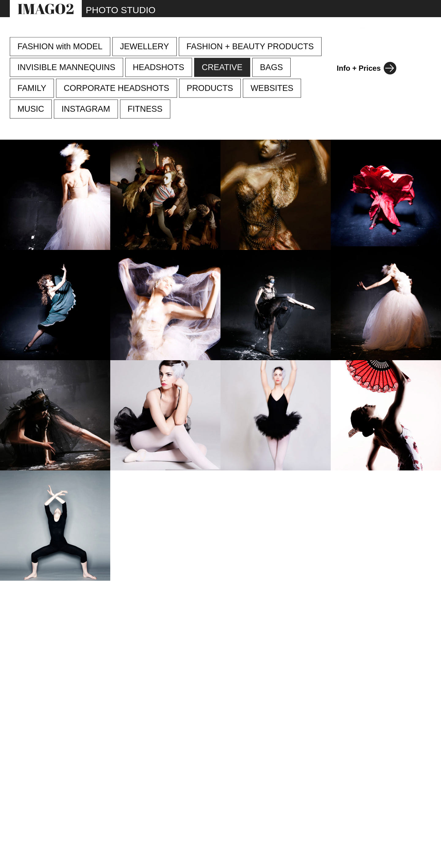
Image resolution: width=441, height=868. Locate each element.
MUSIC (31, 109)
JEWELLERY (145, 47)
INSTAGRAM (86, 109)
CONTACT (337, 28)
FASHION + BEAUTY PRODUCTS (250, 47)
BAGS (271, 68)
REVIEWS (299, 28)
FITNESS (145, 109)
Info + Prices (359, 68)
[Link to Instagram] (363, 28)
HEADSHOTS (159, 68)
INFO (269, 28)
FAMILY (32, 89)
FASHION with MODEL (60, 47)
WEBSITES (236, 28)
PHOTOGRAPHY (158, 28)
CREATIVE (222, 68)
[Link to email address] (372, 28)
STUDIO (200, 28)
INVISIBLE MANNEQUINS (66, 68)
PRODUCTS (210, 89)
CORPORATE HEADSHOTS (117, 89)
